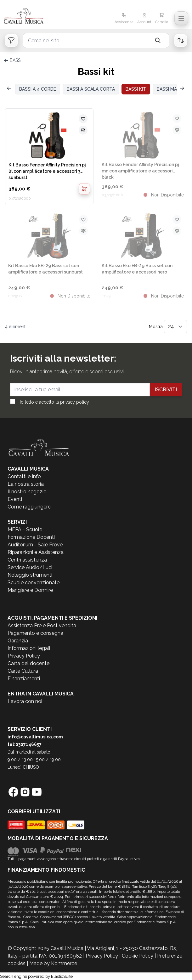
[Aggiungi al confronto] (83, 130)
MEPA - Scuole (25, 529)
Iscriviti (166, 390)
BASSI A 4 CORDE (38, 89)
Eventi (15, 499)
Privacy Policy (24, 656)
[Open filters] (11, 40)
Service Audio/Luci (30, 567)
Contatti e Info (24, 476)
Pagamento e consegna (35, 633)
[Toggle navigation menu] (181, 18)
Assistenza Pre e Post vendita (42, 625)
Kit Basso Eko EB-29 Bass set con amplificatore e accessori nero (137, 269)
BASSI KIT (136, 89)
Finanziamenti (24, 679)
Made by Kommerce (53, 963)
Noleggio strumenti (30, 575)
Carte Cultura (23, 671)
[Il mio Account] (144, 19)
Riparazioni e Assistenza (36, 552)
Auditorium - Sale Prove (35, 545)
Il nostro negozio (27, 492)
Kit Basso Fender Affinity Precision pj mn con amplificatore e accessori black (140, 171)
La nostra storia (26, 484)
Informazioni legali (29, 648)
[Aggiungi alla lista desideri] (83, 119)
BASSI (16, 60)
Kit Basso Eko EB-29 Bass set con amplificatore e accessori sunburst (45, 269)
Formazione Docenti (31, 537)
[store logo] (34, 16)
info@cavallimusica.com (35, 737)
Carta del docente (28, 663)
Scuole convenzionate (34, 583)
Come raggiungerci (30, 507)
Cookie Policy (138, 956)
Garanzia (18, 641)
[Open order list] (181, 40)
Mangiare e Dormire (30, 590)
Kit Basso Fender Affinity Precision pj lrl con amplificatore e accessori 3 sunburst (47, 171)
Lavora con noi (25, 701)
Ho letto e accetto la (53, 402)
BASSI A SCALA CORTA (91, 89)
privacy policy (75, 402)
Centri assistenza (27, 560)
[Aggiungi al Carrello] (84, 189)
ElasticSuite (62, 976)
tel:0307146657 (25, 744)
